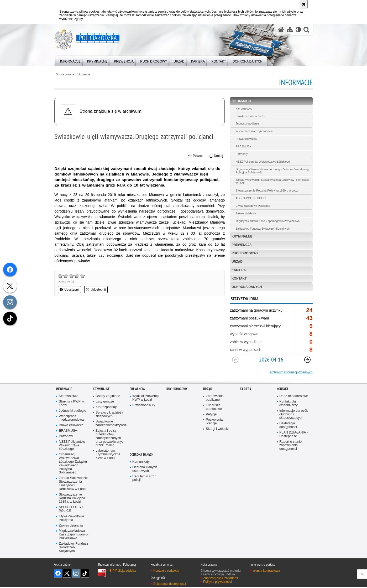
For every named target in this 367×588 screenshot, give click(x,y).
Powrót (195, 156)
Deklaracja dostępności (288, 426)
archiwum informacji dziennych (289, 373)
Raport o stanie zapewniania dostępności (291, 446)
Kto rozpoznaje (107, 408)
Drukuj (215, 156)
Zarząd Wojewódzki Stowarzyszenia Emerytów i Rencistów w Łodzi (272, 182)
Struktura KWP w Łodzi (250, 116)
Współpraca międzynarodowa (254, 131)
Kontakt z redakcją (166, 571)
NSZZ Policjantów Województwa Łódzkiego (262, 162)
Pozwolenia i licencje (215, 422)
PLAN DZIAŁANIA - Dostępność (294, 435)
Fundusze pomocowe (214, 408)
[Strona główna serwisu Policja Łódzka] (281, 30)
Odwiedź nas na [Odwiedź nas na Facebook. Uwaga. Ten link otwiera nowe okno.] (58, 574)
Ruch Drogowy (245, 254)
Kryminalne (242, 237)
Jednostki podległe (247, 124)
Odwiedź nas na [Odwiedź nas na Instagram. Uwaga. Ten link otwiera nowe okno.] (76, 574)
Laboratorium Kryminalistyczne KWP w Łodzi (108, 455)
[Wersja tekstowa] (298, 30)
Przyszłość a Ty (144, 406)
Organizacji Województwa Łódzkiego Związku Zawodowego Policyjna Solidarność (264, 171)
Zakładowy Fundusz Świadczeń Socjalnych (262, 229)
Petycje (211, 415)
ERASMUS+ (243, 147)
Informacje (85, 74)
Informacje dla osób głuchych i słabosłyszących (294, 415)
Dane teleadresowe (294, 397)
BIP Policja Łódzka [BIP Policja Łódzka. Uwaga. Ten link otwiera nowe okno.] (123, 571)
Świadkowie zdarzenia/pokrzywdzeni (111, 424)
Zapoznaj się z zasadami (221, 579)
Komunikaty (141, 462)
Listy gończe (105, 402)
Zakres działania (245, 214)
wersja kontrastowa (267, 571)
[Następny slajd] (306, 360)
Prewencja (241, 245)
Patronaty (241, 154)
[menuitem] (70, 61)
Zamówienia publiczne (215, 398)
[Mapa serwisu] (290, 30)
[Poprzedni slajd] (235, 360)
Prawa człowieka (245, 139)
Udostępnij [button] (71, 290)
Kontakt (239, 279)
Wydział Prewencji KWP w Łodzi (146, 398)
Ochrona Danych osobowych (145, 470)
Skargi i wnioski (217, 429)
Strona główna (67, 74)
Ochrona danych (246, 287)
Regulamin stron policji (144, 479)
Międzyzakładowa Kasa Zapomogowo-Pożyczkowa (267, 221)
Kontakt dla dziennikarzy (289, 404)
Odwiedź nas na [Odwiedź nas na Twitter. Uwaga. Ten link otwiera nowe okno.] (67, 574)
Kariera (238, 271)
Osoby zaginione (108, 397)
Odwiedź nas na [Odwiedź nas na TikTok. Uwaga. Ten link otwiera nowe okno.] (85, 574)
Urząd (237, 262)
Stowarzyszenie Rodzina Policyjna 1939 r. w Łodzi (266, 191)
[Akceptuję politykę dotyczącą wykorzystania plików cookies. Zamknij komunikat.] (304, 4)
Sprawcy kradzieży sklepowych (109, 415)
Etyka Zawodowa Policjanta (252, 206)
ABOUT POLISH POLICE (251, 198)
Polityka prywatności (217, 582)
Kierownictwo (243, 109)
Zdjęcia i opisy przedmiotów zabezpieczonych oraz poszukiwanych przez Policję (111, 439)
